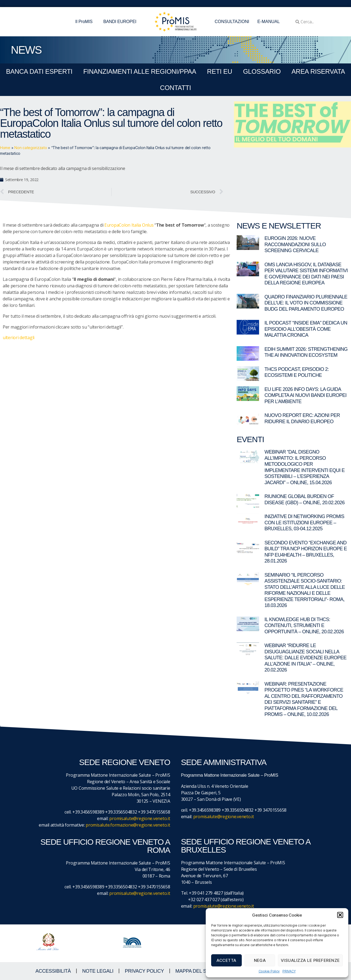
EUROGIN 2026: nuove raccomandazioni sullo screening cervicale (295, 244)
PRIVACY (289, 971)
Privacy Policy (144, 971)
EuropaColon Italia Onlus (129, 225)
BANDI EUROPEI (120, 22)
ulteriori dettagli (19, 338)
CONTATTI (175, 88)
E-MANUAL (268, 22)
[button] (340, 915)
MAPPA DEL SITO (195, 971)
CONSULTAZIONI (232, 22)
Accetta (226, 960)
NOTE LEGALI (98, 971)
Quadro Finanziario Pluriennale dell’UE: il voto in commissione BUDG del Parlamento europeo (306, 303)
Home (5, 148)
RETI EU (220, 71)
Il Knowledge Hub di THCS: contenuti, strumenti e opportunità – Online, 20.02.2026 (304, 626)
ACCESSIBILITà (53, 971)
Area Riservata (318, 71)
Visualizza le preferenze (310, 960)
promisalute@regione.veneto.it (140, 818)
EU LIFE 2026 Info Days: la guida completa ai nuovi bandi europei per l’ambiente (306, 395)
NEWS (26, 50)
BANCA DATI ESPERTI (39, 71)
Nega (260, 960)
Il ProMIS (85, 22)
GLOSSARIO (262, 71)
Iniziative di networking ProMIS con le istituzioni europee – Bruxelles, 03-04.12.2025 (305, 523)
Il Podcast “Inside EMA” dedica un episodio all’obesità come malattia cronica (306, 329)
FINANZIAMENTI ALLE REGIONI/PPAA (140, 71)
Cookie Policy (269, 971)
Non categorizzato (31, 148)
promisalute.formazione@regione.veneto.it (128, 825)
